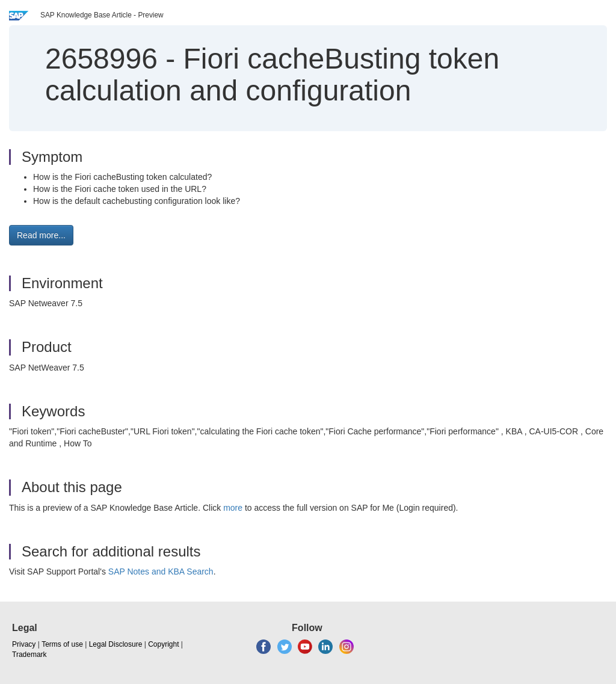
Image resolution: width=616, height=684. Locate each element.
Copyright (163, 644)
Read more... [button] (41, 235)
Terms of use (62, 644)
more (233, 508)
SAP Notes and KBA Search (161, 572)
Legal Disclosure (116, 644)
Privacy (24, 644)
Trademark (29, 655)
